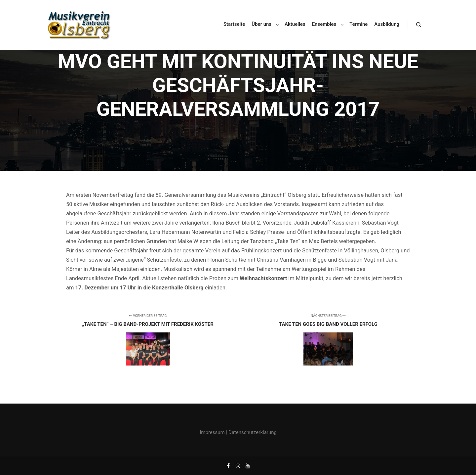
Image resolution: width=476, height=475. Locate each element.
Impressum (212, 432)
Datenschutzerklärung (253, 432)
